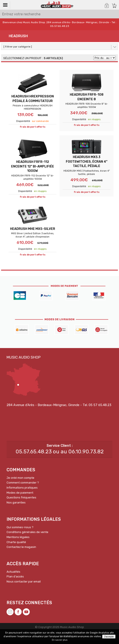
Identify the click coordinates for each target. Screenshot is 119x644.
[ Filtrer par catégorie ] (18, 47)
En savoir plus (60, 640)
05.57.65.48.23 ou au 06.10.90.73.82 (60, 455)
